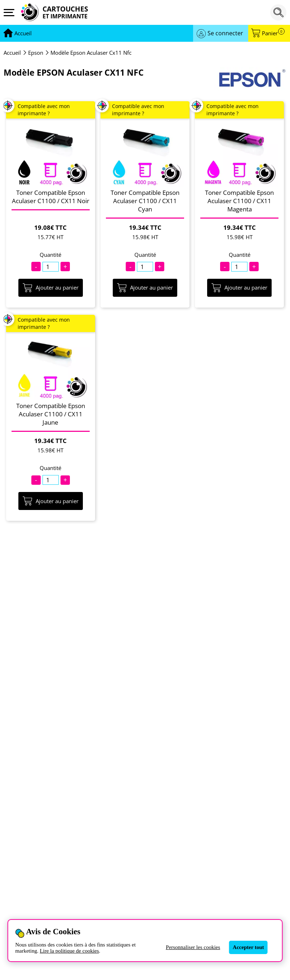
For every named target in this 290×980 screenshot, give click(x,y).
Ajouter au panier (51, 288)
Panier (273, 33)
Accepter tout (248, 947)
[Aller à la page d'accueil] (23, 33)
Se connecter (225, 33)
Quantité (50, 255)
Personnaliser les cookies (193, 947)
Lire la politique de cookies (69, 951)
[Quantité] (51, 267)
